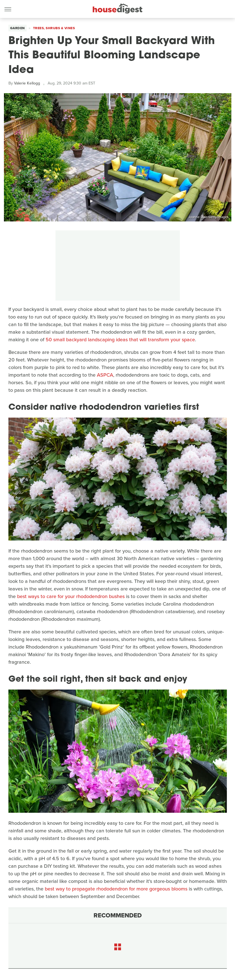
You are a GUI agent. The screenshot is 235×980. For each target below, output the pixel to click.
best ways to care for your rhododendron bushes (71, 596)
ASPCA (105, 375)
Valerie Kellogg (27, 83)
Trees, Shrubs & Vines (54, 28)
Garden (18, 28)
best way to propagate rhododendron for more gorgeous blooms (116, 889)
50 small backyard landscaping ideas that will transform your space (120, 340)
